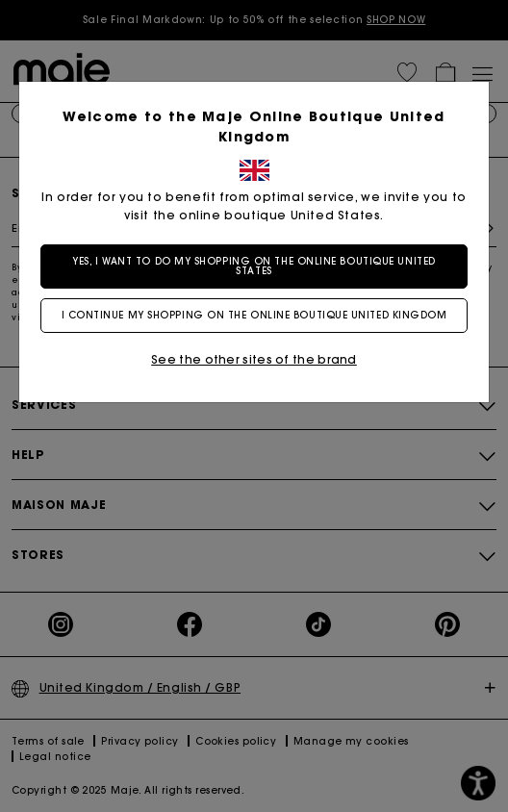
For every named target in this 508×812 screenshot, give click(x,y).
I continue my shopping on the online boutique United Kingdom (254, 315)
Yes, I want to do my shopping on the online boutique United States (254, 266)
